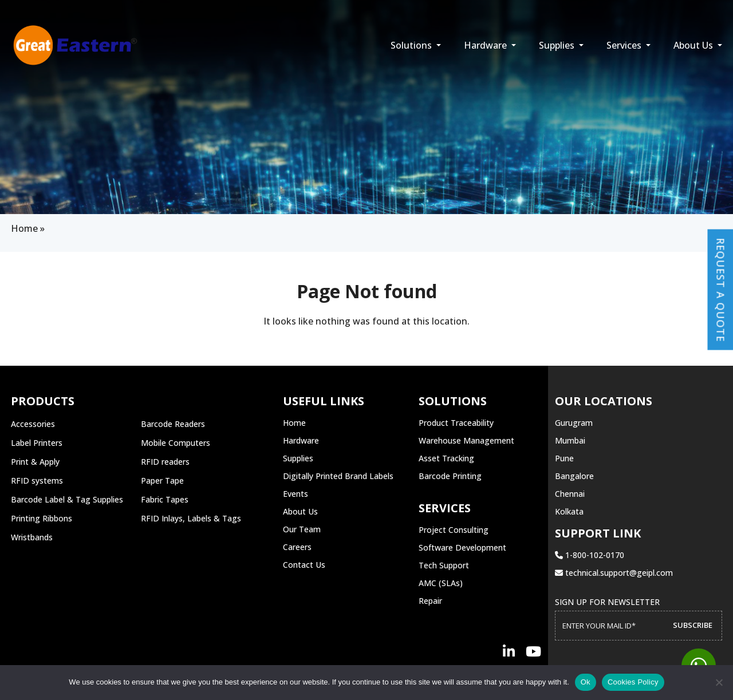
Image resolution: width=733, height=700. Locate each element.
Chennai (570, 494)
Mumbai (570, 440)
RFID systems (37, 480)
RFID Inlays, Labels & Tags (191, 518)
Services (625, 45)
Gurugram (574, 423)
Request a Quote (720, 290)
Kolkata (569, 511)
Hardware (486, 45)
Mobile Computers (176, 443)
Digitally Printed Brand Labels (338, 476)
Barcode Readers (173, 424)
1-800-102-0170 (590, 555)
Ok (586, 682)
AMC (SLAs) (441, 583)
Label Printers (37, 443)
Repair (430, 601)
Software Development (462, 547)
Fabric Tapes (165, 499)
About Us (694, 45)
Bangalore (574, 476)
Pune (564, 458)
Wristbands (32, 537)
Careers (297, 547)
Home (24, 228)
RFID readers (165, 462)
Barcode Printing (450, 476)
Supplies (558, 45)
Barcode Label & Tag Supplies (67, 499)
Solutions (412, 45)
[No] (719, 682)
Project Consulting (454, 530)
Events (295, 494)
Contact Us (304, 565)
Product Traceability (456, 423)
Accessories (33, 424)
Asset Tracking (446, 458)
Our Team (302, 529)
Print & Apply (35, 462)
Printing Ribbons (42, 518)
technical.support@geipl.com (614, 573)
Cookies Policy (633, 682)
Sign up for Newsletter (607, 602)
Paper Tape (162, 480)
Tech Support (444, 565)
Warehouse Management (466, 440)
